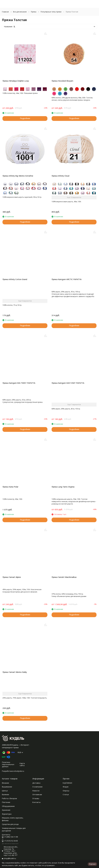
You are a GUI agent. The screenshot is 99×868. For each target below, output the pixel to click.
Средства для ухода (10, 824)
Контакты (36, 802)
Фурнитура (7, 814)
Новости (36, 791)
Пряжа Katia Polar (10, 487)
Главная (5, 12)
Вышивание (7, 787)
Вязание (5, 783)
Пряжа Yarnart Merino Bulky (15, 672)
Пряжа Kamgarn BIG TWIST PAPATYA (19, 383)
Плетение (6, 802)
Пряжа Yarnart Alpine (12, 577)
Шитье (5, 791)
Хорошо (92, 864)
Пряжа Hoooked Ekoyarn (62, 81)
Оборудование (8, 806)
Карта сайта (22, 764)
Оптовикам (37, 794)
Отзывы (36, 798)
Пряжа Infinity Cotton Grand (15, 279)
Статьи (66, 794)
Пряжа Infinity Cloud (60, 176)
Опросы (66, 791)
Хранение (6, 810)
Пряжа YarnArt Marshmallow (64, 577)
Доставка (36, 783)
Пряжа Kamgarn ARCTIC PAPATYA (67, 279)
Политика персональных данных (8, 764)
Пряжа (34, 12)
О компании (37, 787)
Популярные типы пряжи (51, 12)
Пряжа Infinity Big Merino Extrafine (18, 176)
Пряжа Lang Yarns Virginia (63, 487)
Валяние (5, 794)
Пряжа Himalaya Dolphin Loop (16, 81)
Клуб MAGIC (68, 783)
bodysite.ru (20, 771)
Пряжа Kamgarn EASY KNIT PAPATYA (68, 383)
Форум (66, 787)
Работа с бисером (9, 798)
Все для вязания (20, 12)
